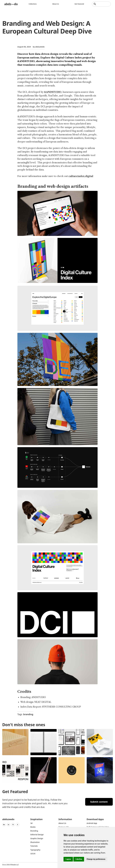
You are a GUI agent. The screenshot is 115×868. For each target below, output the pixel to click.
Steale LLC (15, 865)
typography (35, 850)
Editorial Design (37, 835)
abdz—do (11, 4)
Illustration (35, 842)
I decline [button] (79, 859)
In (9, 825)
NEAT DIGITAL (43, 702)
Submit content (99, 802)
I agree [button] (68, 859)
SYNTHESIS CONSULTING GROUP (61, 707)
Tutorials (34, 846)
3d (32, 823)
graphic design (37, 838)
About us (56, 4)
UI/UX (33, 854)
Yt (13, 825)
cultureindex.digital (81, 176)
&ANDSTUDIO (53, 92)
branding (28, 714)
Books (33, 827)
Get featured (79, 4)
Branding (34, 831)
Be (4, 825)
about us (62, 823)
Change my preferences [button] (96, 859)
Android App (92, 823)
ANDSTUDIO (39, 697)
